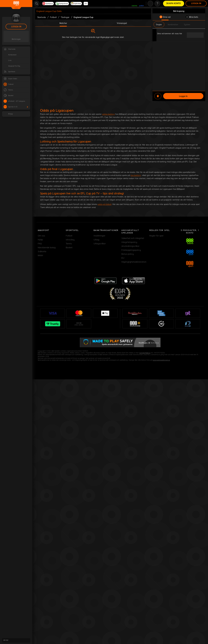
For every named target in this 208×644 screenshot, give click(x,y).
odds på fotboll (105, 204)
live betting (136, 175)
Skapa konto (174, 3)
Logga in (16, 27)
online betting (108, 114)
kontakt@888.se (145, 353)
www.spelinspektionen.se (161, 360)
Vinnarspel (122, 23)
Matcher (63, 23)
